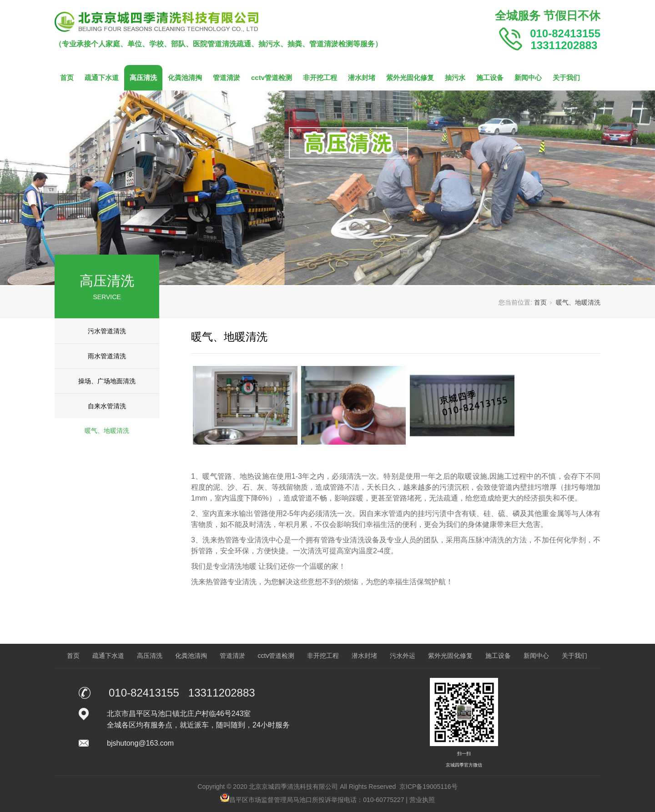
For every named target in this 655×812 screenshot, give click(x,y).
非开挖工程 (320, 78)
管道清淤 (227, 78)
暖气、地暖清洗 (107, 431)
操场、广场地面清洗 (107, 381)
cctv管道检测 (272, 78)
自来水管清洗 (107, 406)
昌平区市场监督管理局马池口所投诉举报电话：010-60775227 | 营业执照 (327, 800)
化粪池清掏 (185, 78)
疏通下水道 (102, 78)
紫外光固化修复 (410, 78)
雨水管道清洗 (107, 356)
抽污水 (455, 78)
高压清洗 (143, 78)
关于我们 (566, 78)
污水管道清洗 (107, 331)
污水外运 (403, 656)
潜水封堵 (362, 78)
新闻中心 (528, 78)
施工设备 (490, 78)
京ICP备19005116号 (428, 787)
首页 (67, 78)
